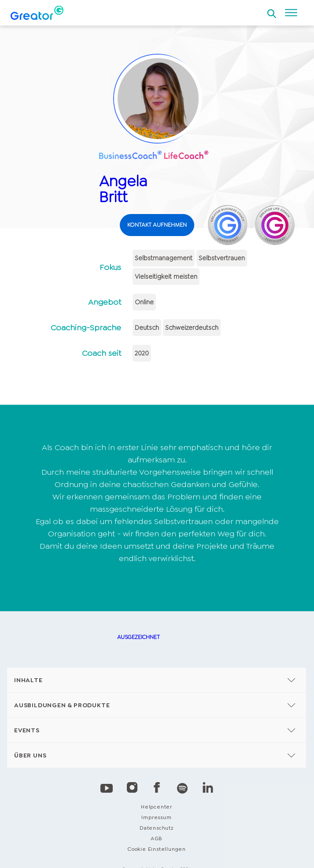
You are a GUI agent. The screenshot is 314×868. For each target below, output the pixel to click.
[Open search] (272, 11)
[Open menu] (291, 13)
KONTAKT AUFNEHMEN (157, 225)
